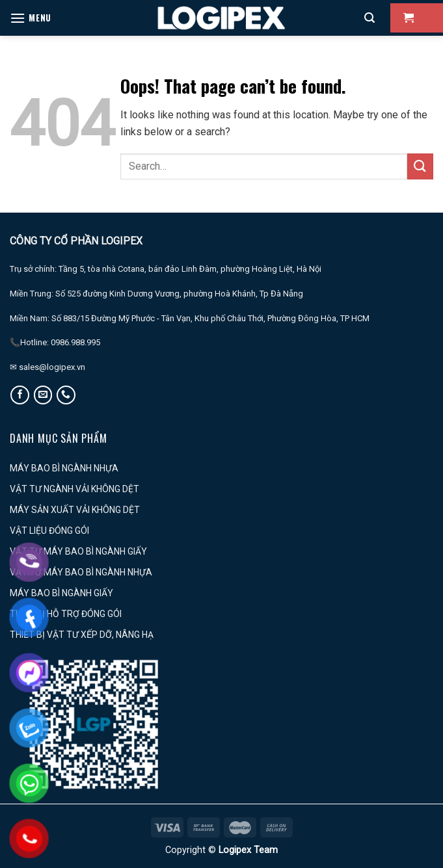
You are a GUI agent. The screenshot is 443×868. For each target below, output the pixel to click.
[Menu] (31, 18)
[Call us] (66, 395)
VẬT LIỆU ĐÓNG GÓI (49, 531)
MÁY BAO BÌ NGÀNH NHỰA (64, 468)
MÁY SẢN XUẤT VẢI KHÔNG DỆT (75, 510)
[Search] (369, 18)
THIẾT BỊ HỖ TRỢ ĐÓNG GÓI (66, 614)
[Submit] (420, 166)
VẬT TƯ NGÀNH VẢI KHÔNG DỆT (74, 489)
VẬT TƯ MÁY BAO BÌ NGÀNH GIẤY (78, 551)
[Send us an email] (43, 395)
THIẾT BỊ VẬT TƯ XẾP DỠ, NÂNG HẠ (82, 635)
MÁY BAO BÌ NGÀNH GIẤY (61, 593)
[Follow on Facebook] (20, 395)
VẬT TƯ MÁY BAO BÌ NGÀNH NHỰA (81, 572)
